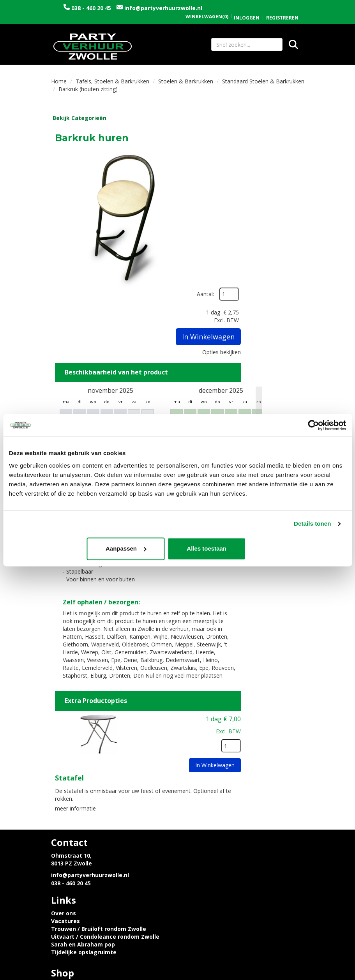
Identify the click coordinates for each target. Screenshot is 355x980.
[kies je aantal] (288, 640)
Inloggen (247, 10)
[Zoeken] (293, 45)
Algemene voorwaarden (217, 839)
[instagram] (297, 975)
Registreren (282, 10)
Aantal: (284, 121)
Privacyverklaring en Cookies (92, 831)
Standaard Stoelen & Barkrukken (263, 82)
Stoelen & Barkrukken (186, 82)
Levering (63, 823)
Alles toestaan (290, 549)
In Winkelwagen (286, 191)
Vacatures (198, 758)
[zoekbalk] (247, 45)
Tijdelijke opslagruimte (216, 790)
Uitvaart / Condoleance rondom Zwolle (238, 774)
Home (59, 82)
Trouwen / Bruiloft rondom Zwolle (231, 766)
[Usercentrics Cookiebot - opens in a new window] (312, 425)
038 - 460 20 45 (112, 8)
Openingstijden (205, 823)
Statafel (155, 672)
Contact (195, 831)
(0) (207, 9)
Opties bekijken (279, 207)
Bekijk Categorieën (90, 119)
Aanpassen (177, 549)
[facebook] (283, 975)
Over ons (196, 751)
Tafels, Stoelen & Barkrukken (112, 82)
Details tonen (312, 524)
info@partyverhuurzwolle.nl (114, 16)
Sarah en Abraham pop (215, 782)
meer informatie (162, 701)
